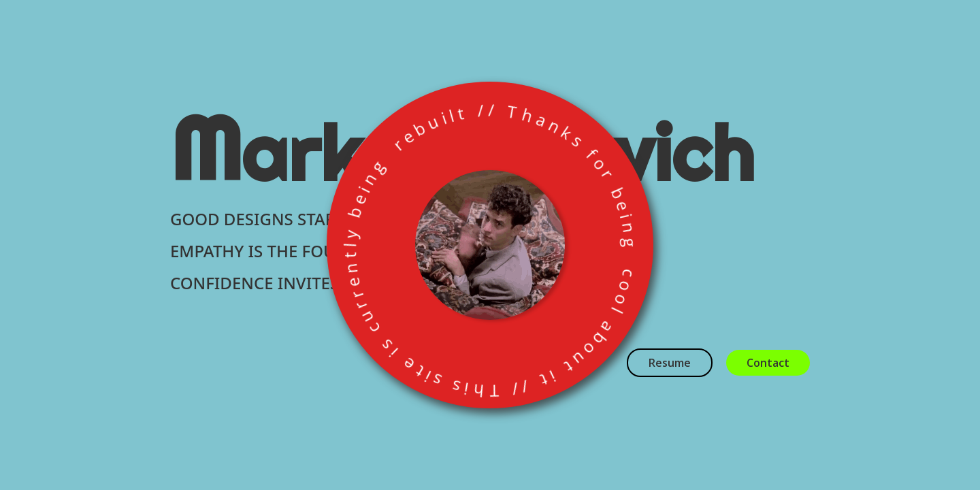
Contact (768, 363)
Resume (670, 363)
